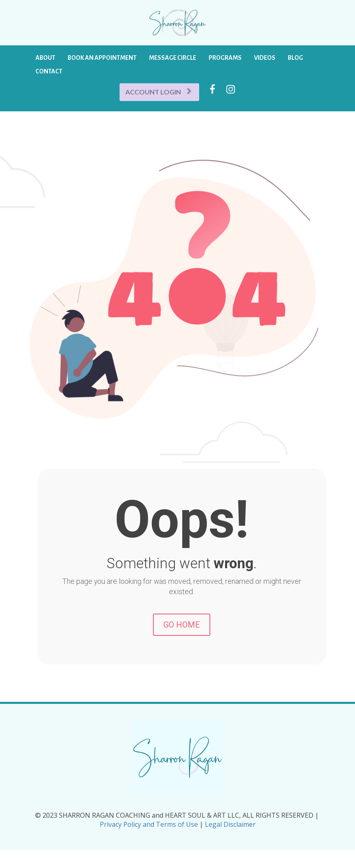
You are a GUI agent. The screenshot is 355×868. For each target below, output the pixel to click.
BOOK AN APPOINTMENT (102, 58)
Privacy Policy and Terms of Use (150, 824)
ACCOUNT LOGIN (158, 92)
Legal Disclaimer (229, 824)
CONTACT (49, 71)
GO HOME (182, 625)
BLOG (295, 58)
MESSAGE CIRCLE (173, 58)
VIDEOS (265, 58)
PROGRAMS (225, 58)
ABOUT (45, 58)
